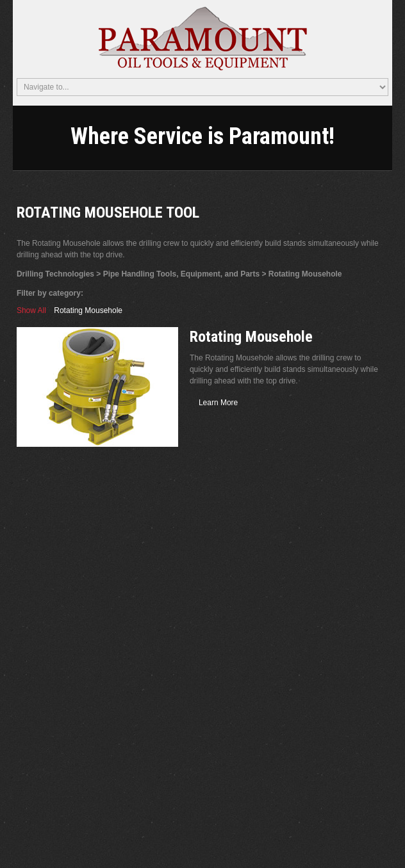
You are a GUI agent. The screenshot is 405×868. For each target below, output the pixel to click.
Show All (31, 310)
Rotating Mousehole (88, 310)
